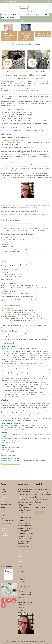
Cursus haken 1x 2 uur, (9, 351)
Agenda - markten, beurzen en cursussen (43, 34)
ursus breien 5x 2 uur (9, 388)
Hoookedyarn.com (6, 533)
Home (3, 14)
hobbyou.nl (5, 530)
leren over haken (16, 94)
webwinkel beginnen (30, 642)
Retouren (20, 561)
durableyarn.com (6, 532)
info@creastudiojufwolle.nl (29, 325)
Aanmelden (40, 513)
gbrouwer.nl (5, 535)
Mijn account (26, 21)
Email (19, 573)
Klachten (20, 559)
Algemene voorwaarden (24, 551)
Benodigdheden (37, 14)
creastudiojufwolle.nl (11, 442)
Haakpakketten (4, 503)
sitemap (22, 642)
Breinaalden (3, 499)
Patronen (29, 14)
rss (25, 642)
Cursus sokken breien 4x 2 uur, (11, 392)
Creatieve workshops (11, 14)
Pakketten (22, 14)
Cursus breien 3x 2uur (8, 383)
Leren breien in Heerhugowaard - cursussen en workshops (26, 36)
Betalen (20, 553)
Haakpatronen (4, 501)
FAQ (2, 2)
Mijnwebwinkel (42, 642)
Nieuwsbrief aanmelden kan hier (10, 464)
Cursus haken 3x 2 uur (9, 357)
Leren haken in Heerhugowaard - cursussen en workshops (9, 36)
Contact (14, 2)
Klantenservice (15, 18)
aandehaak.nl (5, 529)
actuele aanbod (14, 339)
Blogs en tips (5, 18)
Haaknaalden (4, 498)
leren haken (22, 498)
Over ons (7, 2)
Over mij (45, 14)
